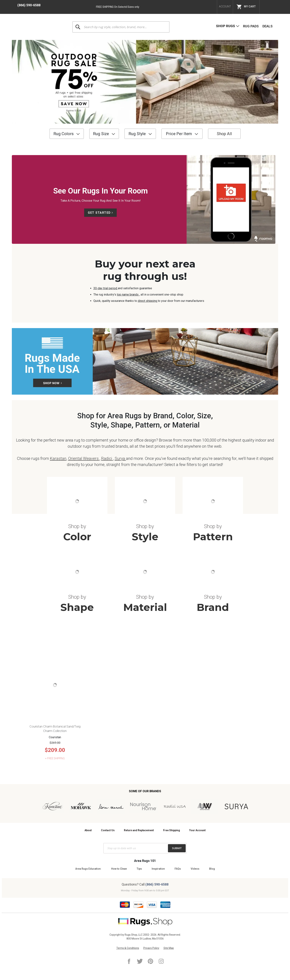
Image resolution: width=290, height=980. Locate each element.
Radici (107, 458)
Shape (77, 607)
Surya (120, 458)
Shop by (77, 526)
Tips (139, 869)
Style (145, 537)
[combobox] (121, 27)
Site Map (169, 948)
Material (145, 607)
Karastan (58, 458)
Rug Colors (64, 134)
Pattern (213, 537)
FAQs (178, 869)
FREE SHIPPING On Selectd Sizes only (118, 7)
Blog (212, 869)
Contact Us (108, 830)
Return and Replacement (139, 830)
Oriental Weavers (84, 458)
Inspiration (158, 869)
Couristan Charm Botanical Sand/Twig (55, 726)
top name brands (128, 295)
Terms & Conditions (128, 948)
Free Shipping (172, 830)
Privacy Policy (151, 948)
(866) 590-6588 (29, 5)
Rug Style (137, 134)
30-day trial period (106, 288)
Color (77, 537)
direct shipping (148, 301)
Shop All (224, 134)
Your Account (197, 830)
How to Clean (119, 869)
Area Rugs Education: (88, 869)
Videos (195, 869)
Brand (213, 607)
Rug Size (101, 134)
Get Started (99, 213)
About (88, 830)
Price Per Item (179, 134)
